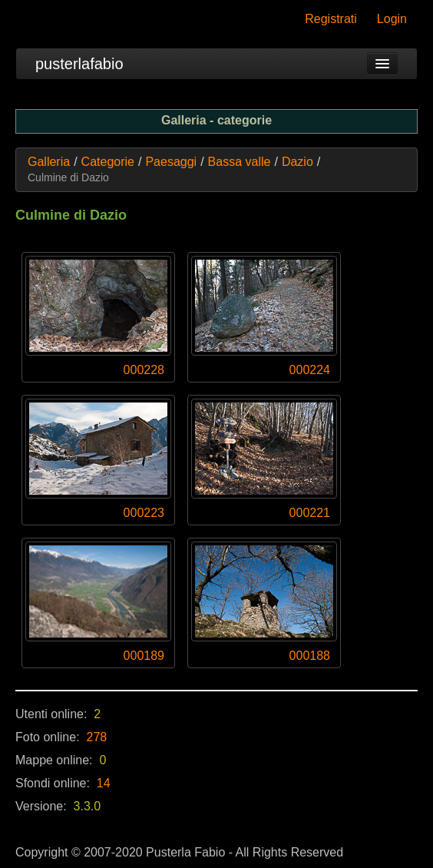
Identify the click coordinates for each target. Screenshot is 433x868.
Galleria (49, 162)
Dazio (297, 162)
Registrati (331, 19)
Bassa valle (240, 162)
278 (97, 737)
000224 (310, 370)
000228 (144, 370)
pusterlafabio (79, 64)
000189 (144, 656)
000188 (310, 656)
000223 (144, 513)
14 (104, 783)
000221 (310, 513)
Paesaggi (171, 162)
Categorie (108, 162)
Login (392, 19)
